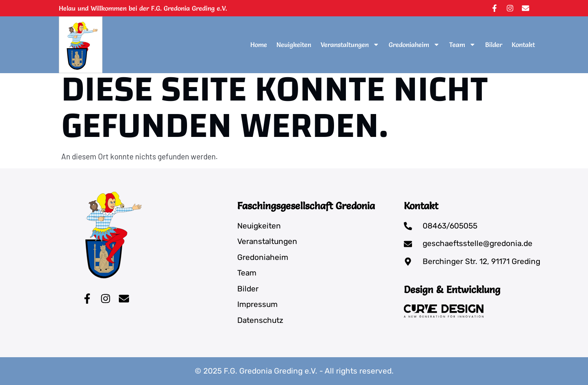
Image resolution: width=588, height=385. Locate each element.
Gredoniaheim (414, 45)
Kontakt (523, 45)
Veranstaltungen (350, 45)
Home (259, 45)
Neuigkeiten (294, 45)
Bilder (494, 45)
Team (462, 45)
